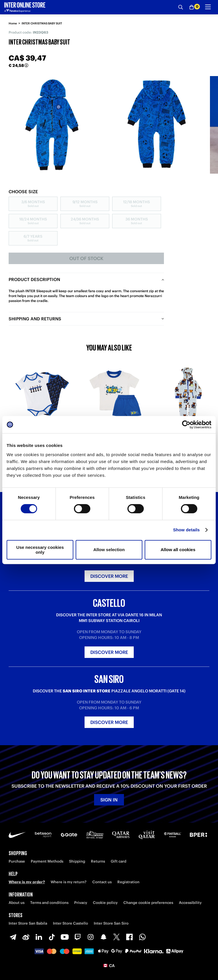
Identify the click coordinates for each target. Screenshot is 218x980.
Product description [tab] (34, 279)
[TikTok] (52, 937)
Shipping (77, 861)
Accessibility (190, 903)
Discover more (109, 576)
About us (17, 903)
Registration (128, 882)
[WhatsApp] (142, 937)
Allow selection (109, 550)
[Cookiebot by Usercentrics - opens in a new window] (186, 425)
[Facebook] (129, 937)
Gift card (118, 861)
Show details (187, 530)
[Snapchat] (104, 937)
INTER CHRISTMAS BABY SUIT (42, 23)
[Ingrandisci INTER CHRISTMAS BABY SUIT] (52, 125)
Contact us (102, 882)
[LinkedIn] (39, 937)
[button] (109, 966)
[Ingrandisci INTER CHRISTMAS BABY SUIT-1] (155, 125)
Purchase (17, 861)
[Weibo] (26, 937)
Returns (98, 861)
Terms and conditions (49, 903)
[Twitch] (78, 937)
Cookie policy (105, 903)
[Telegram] (13, 937)
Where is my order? (27, 882)
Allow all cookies (178, 550)
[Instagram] (91, 937)
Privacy (81, 903)
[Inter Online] (25, 7)
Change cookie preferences (148, 903)
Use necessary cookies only (40, 550)
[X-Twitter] (116, 937)
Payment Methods (47, 861)
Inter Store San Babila (28, 923)
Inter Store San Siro (111, 923)
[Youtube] (65, 937)
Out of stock (86, 258)
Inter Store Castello (70, 923)
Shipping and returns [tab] (35, 319)
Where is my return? (69, 882)
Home (13, 23)
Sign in (109, 800)
